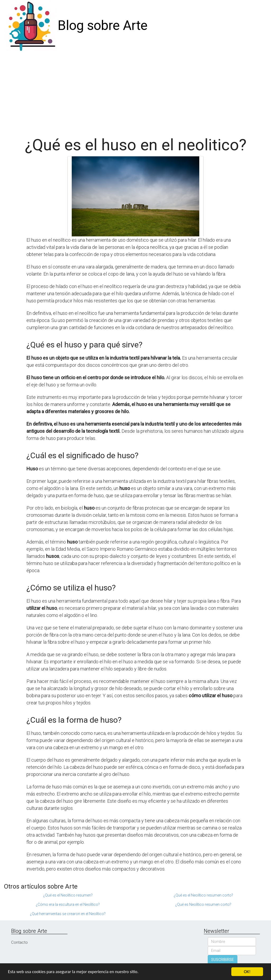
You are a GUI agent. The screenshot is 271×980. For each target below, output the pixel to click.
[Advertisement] (135, 91)
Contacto (19, 942)
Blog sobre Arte (103, 25)
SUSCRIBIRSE (223, 960)
